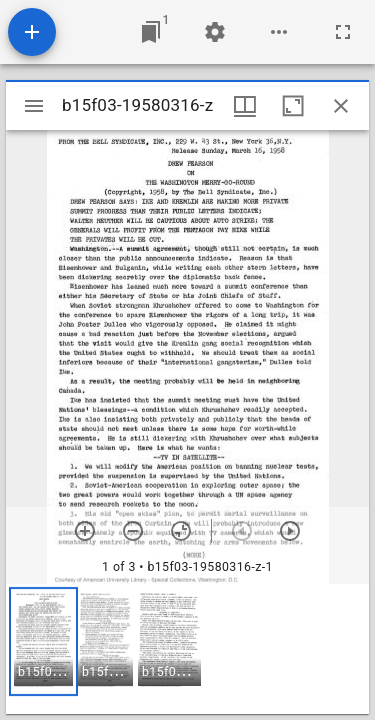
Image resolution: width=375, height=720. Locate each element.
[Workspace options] (279, 32)
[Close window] (341, 106)
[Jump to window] (151, 32)
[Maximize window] (293, 106)
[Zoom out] (133, 531)
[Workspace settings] (215, 32)
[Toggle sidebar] (34, 106)
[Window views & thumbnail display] (245, 106)
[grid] (187, 649)
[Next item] (290, 531)
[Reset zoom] (181, 531)
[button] (43, 641)
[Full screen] (343, 32)
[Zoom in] (85, 531)
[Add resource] (32, 32)
